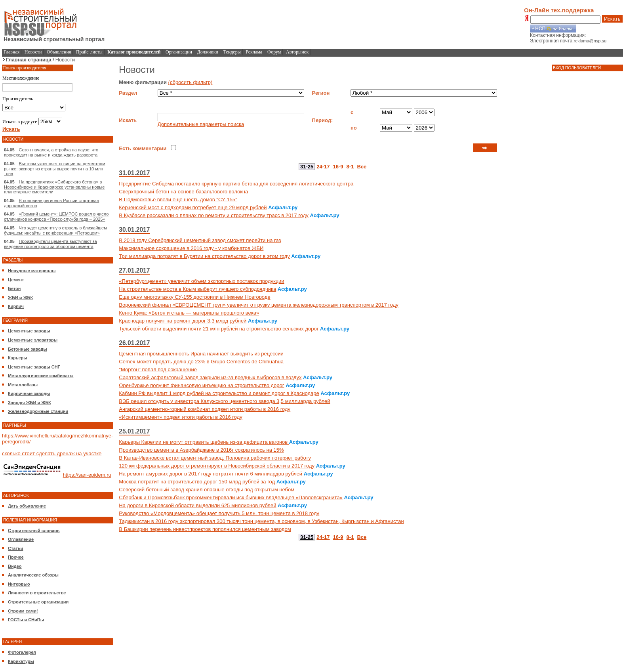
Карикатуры (21, 661)
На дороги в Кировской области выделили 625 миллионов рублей (197, 505)
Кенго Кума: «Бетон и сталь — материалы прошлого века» (189, 313)
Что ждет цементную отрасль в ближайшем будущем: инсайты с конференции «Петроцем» (55, 230)
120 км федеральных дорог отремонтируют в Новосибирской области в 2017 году (217, 466)
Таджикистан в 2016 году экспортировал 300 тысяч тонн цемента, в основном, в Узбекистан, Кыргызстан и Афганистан (261, 521)
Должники (208, 52)
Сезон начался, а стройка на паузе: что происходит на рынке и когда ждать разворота (51, 152)
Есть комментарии (143, 148)
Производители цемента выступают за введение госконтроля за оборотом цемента (50, 244)
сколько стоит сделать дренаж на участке (52, 453)
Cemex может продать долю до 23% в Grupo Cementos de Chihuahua (201, 362)
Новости (33, 52)
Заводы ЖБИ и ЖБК (30, 403)
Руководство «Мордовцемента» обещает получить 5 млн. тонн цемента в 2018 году (219, 513)
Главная (11, 52)
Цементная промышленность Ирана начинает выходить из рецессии (201, 354)
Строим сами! (23, 611)
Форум (274, 52)
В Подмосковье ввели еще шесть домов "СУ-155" (178, 199)
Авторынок (297, 52)
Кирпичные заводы (29, 393)
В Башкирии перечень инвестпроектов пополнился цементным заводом (205, 529)
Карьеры (18, 358)
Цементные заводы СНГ (34, 367)
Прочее (16, 557)
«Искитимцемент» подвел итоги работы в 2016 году (180, 417)
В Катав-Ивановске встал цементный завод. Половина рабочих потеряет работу (215, 458)
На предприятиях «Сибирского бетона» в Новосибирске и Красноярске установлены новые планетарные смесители (54, 187)
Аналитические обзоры (33, 575)
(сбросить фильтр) (191, 82)
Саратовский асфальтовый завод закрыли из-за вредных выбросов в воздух (210, 377)
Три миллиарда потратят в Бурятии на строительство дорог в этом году (204, 256)
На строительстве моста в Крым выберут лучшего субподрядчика (197, 289)
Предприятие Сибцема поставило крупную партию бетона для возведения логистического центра (236, 184)
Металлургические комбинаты (41, 376)
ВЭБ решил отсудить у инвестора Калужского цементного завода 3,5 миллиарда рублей (224, 401)
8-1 (350, 167)
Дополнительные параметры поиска (201, 124)
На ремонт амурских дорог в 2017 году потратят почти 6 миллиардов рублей (211, 474)
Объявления (59, 52)
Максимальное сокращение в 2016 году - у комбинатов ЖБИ (191, 248)
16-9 (338, 167)
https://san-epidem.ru (87, 475)
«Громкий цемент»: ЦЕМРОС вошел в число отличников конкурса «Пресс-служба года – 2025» (56, 217)
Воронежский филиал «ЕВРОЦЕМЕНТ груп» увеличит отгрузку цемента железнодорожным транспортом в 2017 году (258, 305)
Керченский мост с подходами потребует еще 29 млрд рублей (193, 207)
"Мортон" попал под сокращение (158, 369)
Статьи (15, 548)
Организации (179, 52)
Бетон (14, 288)
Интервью (19, 584)
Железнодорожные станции (38, 411)
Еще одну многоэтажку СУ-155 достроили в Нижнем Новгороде (194, 297)
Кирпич (16, 306)
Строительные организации (38, 602)
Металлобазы (23, 385)
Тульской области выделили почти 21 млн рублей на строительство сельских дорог (219, 329)
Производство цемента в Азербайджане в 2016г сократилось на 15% (201, 450)
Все (362, 167)
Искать (612, 19)
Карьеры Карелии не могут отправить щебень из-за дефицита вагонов (204, 442)
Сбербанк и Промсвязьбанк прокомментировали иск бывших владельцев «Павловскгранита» (231, 497)
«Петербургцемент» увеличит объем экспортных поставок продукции (201, 281)
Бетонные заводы (28, 349)
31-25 (307, 167)
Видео (15, 566)
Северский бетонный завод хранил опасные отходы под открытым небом (207, 490)
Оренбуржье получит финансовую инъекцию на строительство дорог (201, 385)
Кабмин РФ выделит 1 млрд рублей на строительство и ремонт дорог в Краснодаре (219, 393)
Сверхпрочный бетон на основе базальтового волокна (183, 192)
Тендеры (232, 52)
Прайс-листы (89, 52)
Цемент (16, 280)
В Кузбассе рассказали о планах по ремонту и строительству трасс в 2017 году (213, 215)
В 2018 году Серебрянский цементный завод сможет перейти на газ (200, 240)
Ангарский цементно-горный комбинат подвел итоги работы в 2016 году (205, 409)
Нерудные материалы (32, 271)
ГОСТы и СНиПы (26, 620)
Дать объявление (27, 506)
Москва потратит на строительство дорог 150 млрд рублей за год (197, 482)
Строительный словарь (34, 531)
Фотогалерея (22, 652)
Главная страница (29, 60)
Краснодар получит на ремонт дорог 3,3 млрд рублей (183, 321)
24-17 (323, 167)
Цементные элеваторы (33, 340)
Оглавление (21, 539)
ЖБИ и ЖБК (20, 298)
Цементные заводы (29, 331)
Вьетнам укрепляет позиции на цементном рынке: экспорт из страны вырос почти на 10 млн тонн (55, 169)
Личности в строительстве (37, 593)
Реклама (254, 52)
